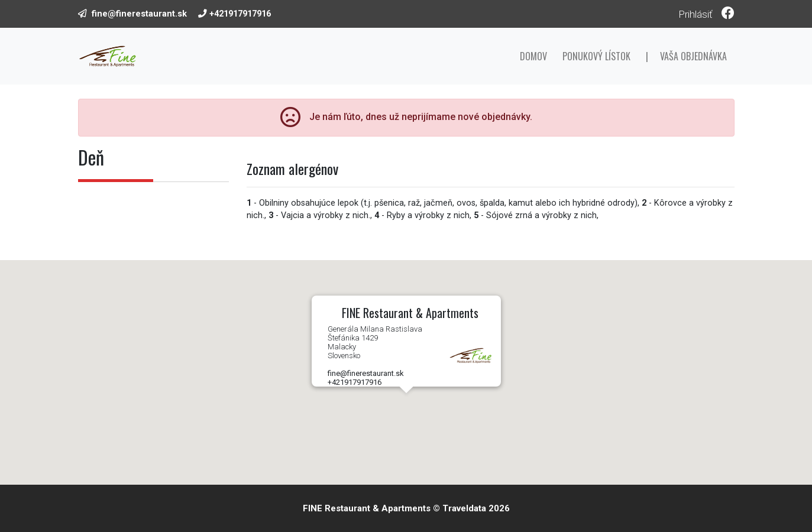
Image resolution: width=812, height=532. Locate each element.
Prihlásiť (695, 14)
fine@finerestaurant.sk (139, 14)
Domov (533, 56)
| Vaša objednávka (686, 56)
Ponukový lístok (596, 56)
